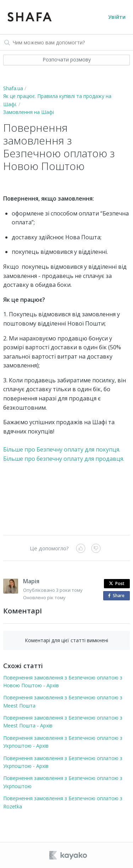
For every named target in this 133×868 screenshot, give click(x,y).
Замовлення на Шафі (29, 112)
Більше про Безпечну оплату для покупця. (62, 449)
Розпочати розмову (67, 59)
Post (117, 583)
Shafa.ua (13, 88)
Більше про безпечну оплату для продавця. (64, 459)
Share (118, 596)
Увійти (117, 17)
